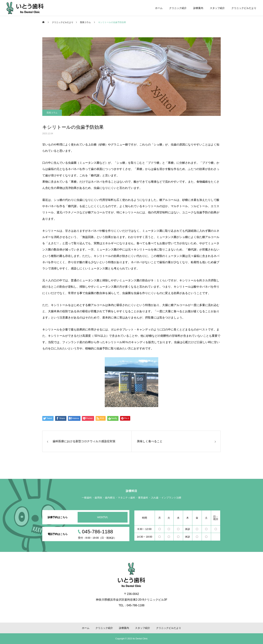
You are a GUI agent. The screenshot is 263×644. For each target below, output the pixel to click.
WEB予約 (103, 517)
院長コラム (52, 113)
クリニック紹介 (178, 8)
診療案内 (198, 8)
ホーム (159, 8)
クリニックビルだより (244, 8)
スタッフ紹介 (217, 8)
